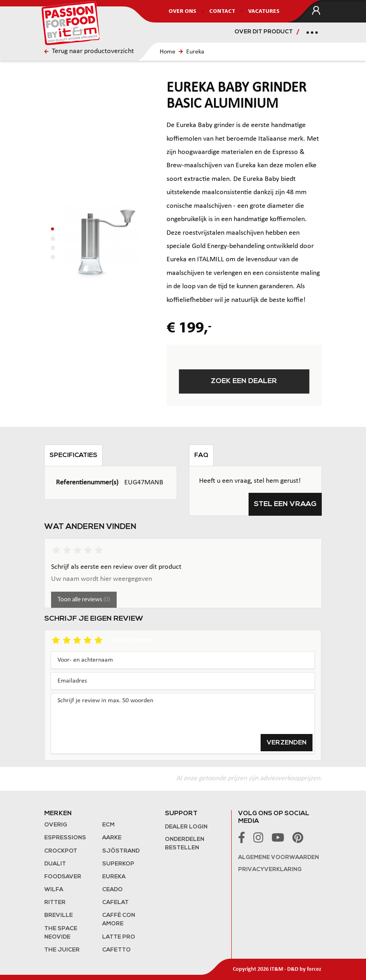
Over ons (182, 11)
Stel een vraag (285, 504)
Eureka (195, 52)
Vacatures (264, 11)
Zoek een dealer (244, 381)
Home (168, 52)
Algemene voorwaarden (279, 858)
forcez (314, 969)
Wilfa (54, 890)
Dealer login (186, 827)
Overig (56, 825)
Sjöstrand (121, 851)
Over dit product (264, 32)
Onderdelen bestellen (185, 844)
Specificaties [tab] (73, 455)
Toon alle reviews (84, 600)
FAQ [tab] (201, 455)
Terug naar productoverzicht (89, 51)
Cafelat (115, 903)
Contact (222, 11)
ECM (108, 825)
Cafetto (116, 950)
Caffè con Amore (119, 920)
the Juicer (62, 950)
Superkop (118, 864)
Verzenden (287, 743)
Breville (59, 915)
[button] (52, 229)
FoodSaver (63, 877)
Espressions (65, 838)
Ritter (55, 903)
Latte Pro (119, 937)
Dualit (55, 864)
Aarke (112, 838)
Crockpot (61, 851)
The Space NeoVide (61, 933)
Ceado (112, 890)
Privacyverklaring (270, 870)
